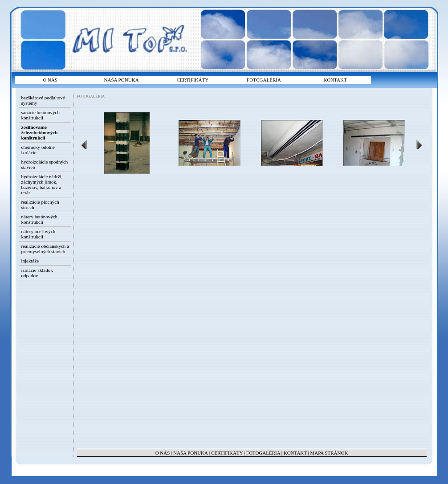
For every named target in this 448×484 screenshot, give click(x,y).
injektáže (30, 261)
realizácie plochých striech (40, 205)
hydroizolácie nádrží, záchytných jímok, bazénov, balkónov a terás (42, 185)
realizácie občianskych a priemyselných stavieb (45, 249)
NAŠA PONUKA (122, 80)
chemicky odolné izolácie (38, 150)
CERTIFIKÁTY (193, 80)
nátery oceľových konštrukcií (39, 234)
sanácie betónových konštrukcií (41, 115)
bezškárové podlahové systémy (43, 100)
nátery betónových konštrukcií (40, 219)
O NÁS (50, 80)
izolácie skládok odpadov (37, 273)
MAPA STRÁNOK (329, 453)
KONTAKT (335, 80)
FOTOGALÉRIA (264, 80)
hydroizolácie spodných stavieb (45, 164)
